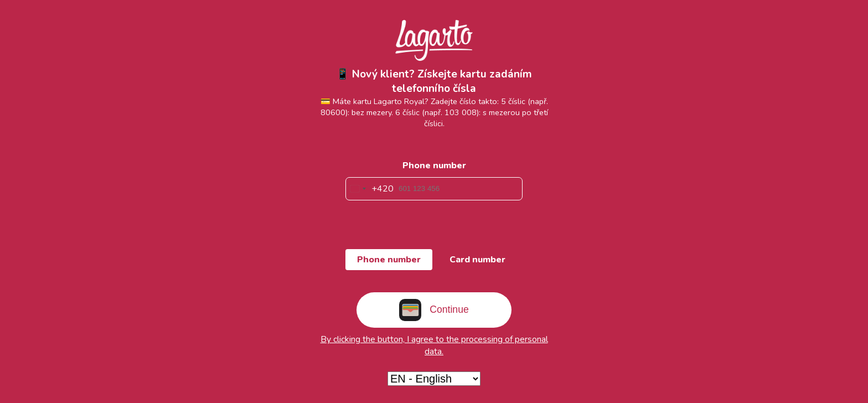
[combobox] (370, 189)
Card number (477, 260)
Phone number (434, 166)
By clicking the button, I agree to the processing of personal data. (434, 345)
